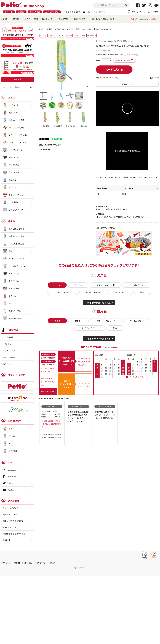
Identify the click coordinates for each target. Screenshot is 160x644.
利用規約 (53, 563)
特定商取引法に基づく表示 (14, 534)
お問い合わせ (6, 563)
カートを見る (151, 12)
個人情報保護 (41, 563)
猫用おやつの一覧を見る (99, 338)
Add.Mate (144, 19)
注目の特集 (63, 19)
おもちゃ (43, 36)
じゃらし (70, 29)
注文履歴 (21, 12)
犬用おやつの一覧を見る (99, 303)
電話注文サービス (10, 540)
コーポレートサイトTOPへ (94, 12)
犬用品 (4, 19)
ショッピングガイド (10, 508)
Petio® (134, 19)
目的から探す (80, 19)
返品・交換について (11, 527)
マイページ (9, 12)
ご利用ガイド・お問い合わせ (103, 19)
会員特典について (73, 12)
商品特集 (69, 36)
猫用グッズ (52, 36)
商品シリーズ (47, 19)
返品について (154, 78)
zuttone (155, 19)
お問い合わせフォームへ (48, 391)
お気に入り (134, 12)
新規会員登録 (35, 12)
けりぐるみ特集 (80, 36)
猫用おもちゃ (60, 29)
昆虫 (36, 19)
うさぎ (27, 19)
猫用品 (16, 19)
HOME (42, 29)
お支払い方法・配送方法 (13, 521)
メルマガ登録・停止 (52, 12)
